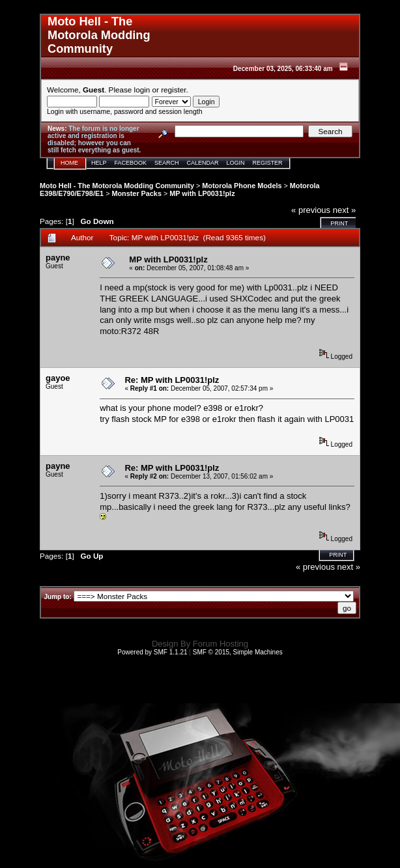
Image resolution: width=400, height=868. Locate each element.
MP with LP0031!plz (202, 193)
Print (339, 223)
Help (99, 163)
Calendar (203, 163)
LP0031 (339, 419)
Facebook (131, 163)
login (142, 90)
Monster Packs (136, 193)
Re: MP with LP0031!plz (172, 380)
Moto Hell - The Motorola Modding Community (117, 186)
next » (344, 210)
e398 (191, 419)
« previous (311, 210)
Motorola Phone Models (242, 186)
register (173, 90)
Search (167, 163)
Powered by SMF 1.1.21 (152, 652)
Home (69, 163)
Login (236, 163)
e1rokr (224, 419)
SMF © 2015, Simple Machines (238, 652)
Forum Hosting (221, 644)
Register (268, 163)
